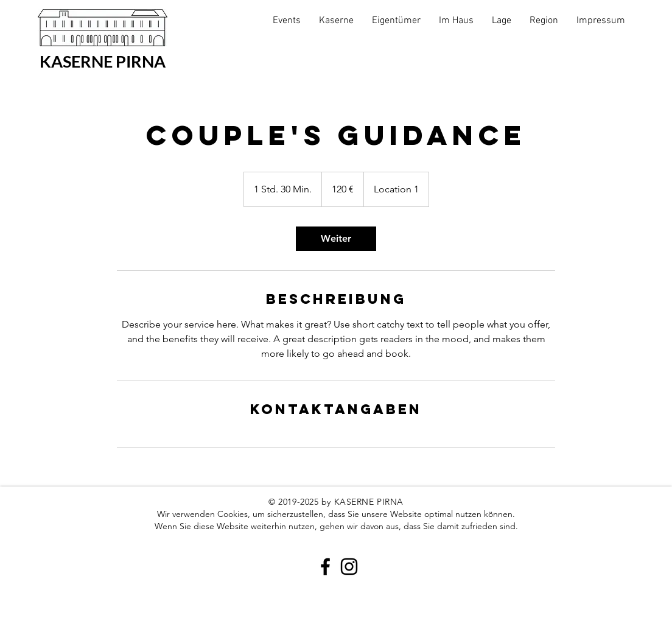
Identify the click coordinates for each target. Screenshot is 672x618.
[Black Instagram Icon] (349, 567)
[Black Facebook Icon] (325, 567)
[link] (336, 239)
